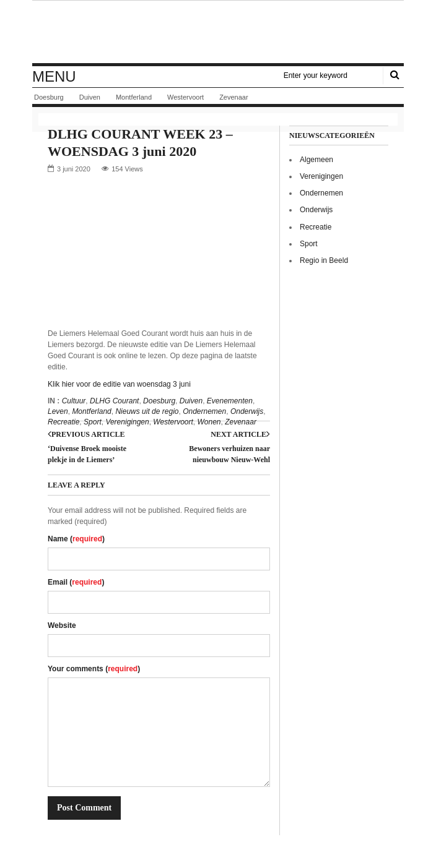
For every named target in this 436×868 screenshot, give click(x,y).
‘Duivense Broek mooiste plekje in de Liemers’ (87, 454)
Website (62, 625)
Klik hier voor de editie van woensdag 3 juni (119, 384)
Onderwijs (247, 411)
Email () (76, 582)
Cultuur (74, 401)
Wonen (209, 422)
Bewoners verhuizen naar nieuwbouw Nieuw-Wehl (229, 454)
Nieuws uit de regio (147, 411)
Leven (58, 411)
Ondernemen (204, 411)
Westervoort (185, 97)
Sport (93, 422)
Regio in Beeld (324, 260)
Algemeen (316, 160)
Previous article (86, 434)
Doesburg (49, 97)
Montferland (134, 97)
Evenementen (230, 401)
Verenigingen (127, 422)
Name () (76, 539)
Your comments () (94, 669)
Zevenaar (233, 97)
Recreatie (63, 422)
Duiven (90, 97)
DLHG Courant (114, 401)
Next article (240, 434)
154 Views (127, 169)
